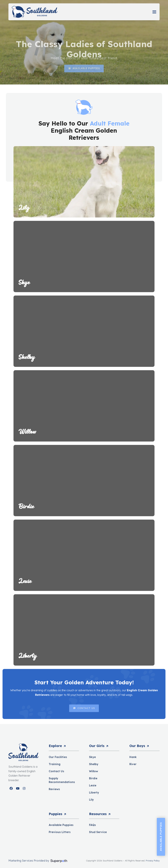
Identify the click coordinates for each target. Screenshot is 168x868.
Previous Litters (60, 832)
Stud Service (98, 832)
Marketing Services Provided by (29, 861)
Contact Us (56, 771)
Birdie (93, 778)
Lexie (93, 785)
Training (55, 764)
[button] (154, 12)
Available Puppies (61, 825)
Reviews (54, 789)
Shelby (94, 764)
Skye (92, 757)
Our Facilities (58, 757)
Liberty (94, 792)
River (133, 764)
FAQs (92, 825)
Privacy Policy (153, 861)
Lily (91, 800)
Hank (133, 757)
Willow (94, 771)
